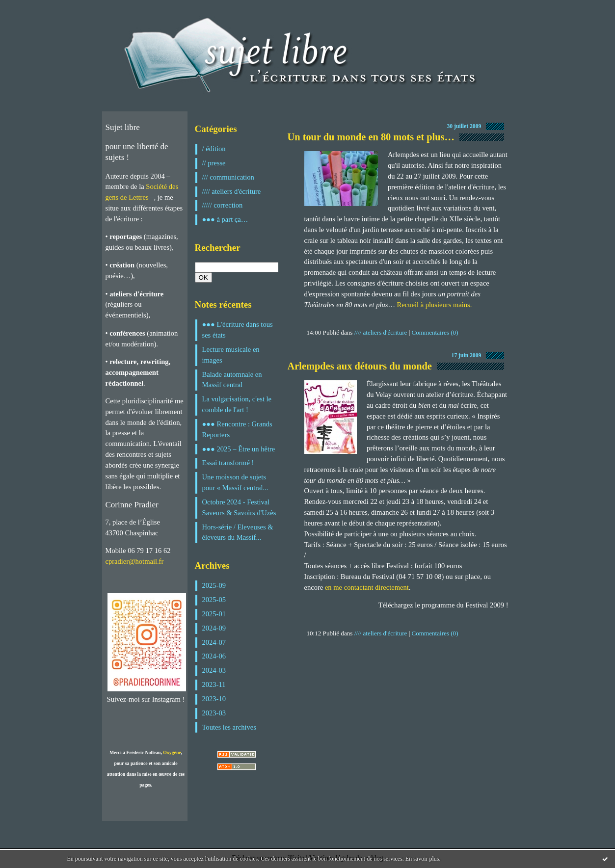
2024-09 (214, 628)
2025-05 (214, 600)
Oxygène (172, 752)
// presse (214, 163)
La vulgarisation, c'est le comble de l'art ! (237, 404)
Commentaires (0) (435, 332)
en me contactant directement (367, 587)
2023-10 (214, 699)
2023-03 (214, 713)
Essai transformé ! (228, 463)
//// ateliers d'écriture (232, 191)
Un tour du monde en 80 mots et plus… (371, 137)
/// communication (228, 177)
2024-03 (214, 670)
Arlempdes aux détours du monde (360, 366)
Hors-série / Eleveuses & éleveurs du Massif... (238, 532)
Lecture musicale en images (231, 355)
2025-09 (214, 585)
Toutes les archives (229, 727)
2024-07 (214, 642)
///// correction (223, 205)
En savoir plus (422, 859)
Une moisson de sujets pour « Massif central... (235, 482)
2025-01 (214, 614)
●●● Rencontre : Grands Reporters (237, 429)
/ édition (214, 149)
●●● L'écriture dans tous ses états (238, 330)
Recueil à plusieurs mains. (435, 305)
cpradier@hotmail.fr (135, 561)
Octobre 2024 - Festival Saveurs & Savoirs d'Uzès (239, 507)
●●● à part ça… (225, 219)
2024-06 (214, 656)
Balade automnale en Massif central (232, 380)
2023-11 (214, 684)
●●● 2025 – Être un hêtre (239, 449)
